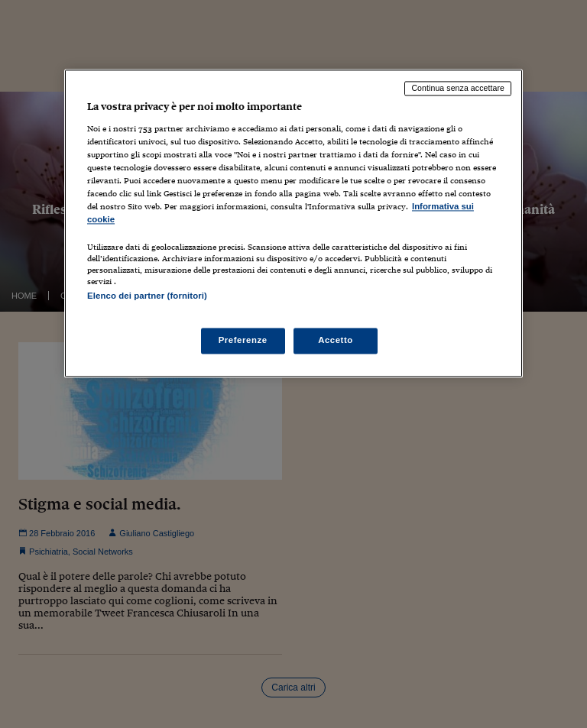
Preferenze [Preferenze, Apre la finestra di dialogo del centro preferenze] (243, 341)
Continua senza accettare (458, 88)
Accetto (336, 341)
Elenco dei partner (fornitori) (147, 296)
